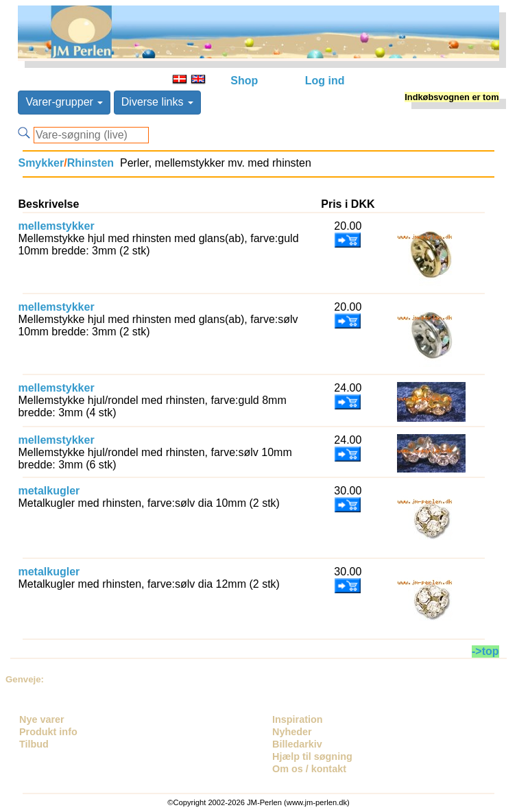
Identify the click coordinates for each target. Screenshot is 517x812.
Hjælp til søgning (312, 756)
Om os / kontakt (309, 769)
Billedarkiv (297, 744)
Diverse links (157, 102)
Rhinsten (91, 163)
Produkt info (48, 732)
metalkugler (49, 491)
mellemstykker (56, 226)
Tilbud (34, 744)
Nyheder (292, 732)
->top (485, 651)
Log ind (325, 81)
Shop (244, 81)
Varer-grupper (64, 102)
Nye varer (42, 719)
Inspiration (298, 719)
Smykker (41, 163)
